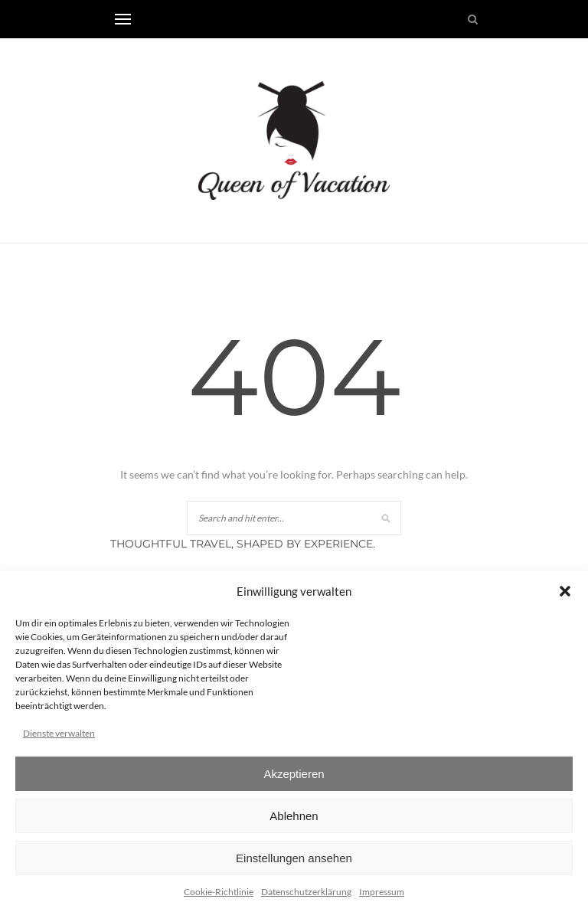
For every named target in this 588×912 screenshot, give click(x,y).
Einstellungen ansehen (294, 858)
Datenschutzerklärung (306, 892)
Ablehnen (294, 816)
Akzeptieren (294, 774)
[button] (565, 591)
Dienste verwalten (59, 733)
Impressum (382, 892)
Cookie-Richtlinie (219, 892)
